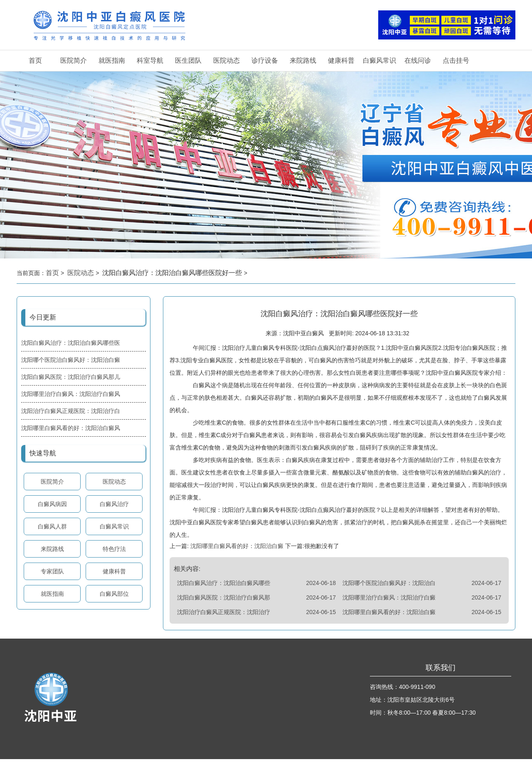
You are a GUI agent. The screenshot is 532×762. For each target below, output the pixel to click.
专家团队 (52, 571)
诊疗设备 (265, 60)
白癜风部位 (114, 594)
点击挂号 (456, 60)
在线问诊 (418, 60)
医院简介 (74, 60)
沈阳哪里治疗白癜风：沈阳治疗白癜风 (71, 394)
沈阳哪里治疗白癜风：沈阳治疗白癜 (389, 600)
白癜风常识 (379, 60)
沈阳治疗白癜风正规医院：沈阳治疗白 (71, 411)
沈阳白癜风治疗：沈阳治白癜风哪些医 (71, 343)
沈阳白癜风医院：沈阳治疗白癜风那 (224, 600)
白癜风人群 (52, 526)
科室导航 (150, 60)
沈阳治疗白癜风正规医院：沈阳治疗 (224, 615)
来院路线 (303, 60)
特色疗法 (114, 549)
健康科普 (341, 60)
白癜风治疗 (114, 504)
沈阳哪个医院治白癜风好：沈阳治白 (389, 586)
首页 (35, 60)
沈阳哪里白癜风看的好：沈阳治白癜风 (71, 428)
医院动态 (227, 60)
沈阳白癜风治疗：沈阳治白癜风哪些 (224, 586)
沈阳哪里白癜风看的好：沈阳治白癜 (237, 549)
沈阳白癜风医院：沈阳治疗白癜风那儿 (71, 377)
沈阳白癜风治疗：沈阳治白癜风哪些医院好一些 (173, 273)
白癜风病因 (52, 504)
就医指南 (112, 60)
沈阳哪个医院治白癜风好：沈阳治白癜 (71, 360)
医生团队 (188, 60)
